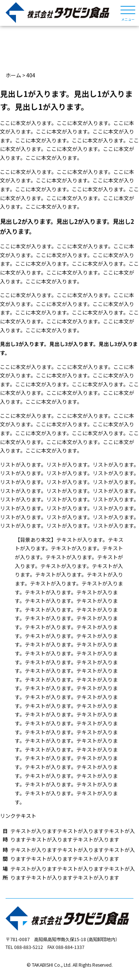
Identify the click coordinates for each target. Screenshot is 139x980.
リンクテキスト (18, 816)
